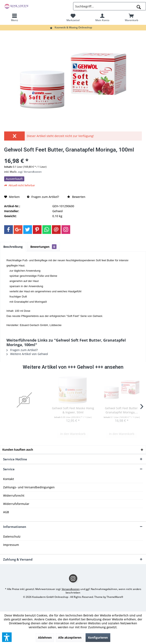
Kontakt (9, 479)
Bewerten (76, 197)
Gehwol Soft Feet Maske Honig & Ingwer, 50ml (73, 410)
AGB (6, 512)
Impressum (11, 545)
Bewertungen (43, 247)
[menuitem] (15, 18)
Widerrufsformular (16, 504)
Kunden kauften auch (18, 450)
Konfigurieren (98, 637)
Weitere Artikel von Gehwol (27, 354)
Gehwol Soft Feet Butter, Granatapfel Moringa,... (122, 410)
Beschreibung (13, 247)
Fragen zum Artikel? (43, 197)
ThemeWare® (115, 597)
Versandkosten (71, 589)
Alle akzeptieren (70, 637)
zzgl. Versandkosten (30, 172)
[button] (7, 637)
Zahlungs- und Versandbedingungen (29, 487)
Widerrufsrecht (14, 495)
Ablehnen (45, 637)
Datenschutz (12, 536)
